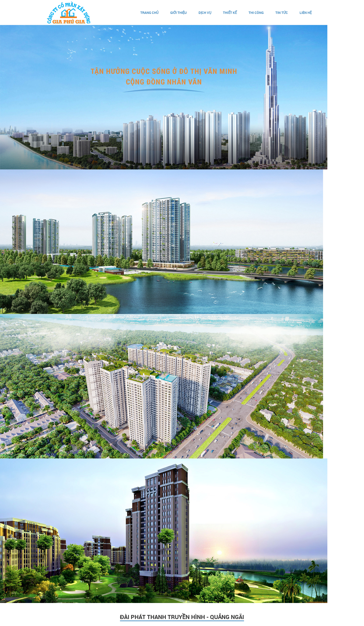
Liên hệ (306, 13)
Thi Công (256, 13)
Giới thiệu (179, 13)
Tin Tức (282, 13)
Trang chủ (149, 13)
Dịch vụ (205, 13)
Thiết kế (230, 13)
